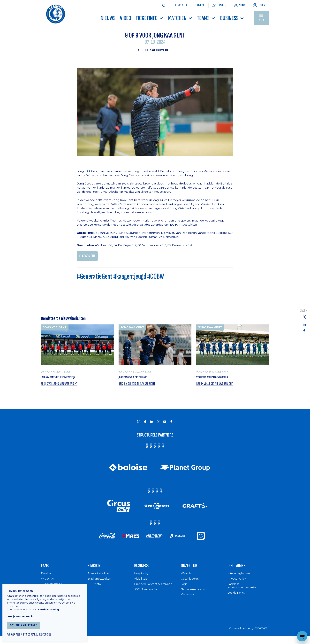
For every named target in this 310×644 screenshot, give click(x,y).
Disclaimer (240, 570)
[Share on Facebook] (304, 331)
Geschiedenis (191, 584)
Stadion (97, 570)
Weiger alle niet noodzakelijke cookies (33, 632)
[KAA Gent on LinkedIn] (152, 424)
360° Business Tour (148, 595)
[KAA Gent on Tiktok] (145, 424)
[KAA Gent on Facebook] (171, 424)
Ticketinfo (150, 18)
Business (232, 18)
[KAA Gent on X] (158, 425)
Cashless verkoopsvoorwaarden (244, 591)
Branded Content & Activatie (155, 590)
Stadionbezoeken (100, 584)
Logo (184, 590)
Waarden (188, 579)
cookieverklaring (51, 606)
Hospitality (142, 579)
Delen (303, 311)
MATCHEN (180, 18)
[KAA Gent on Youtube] (165, 424)
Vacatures (188, 600)
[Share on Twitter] (304, 317)
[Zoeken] (164, 5)
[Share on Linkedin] (304, 324)
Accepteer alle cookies (27, 622)
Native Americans (194, 595)
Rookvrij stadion (99, 579)
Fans (46, 570)
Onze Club (193, 570)
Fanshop (47, 579)
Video (126, 18)
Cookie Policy (237, 598)
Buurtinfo (95, 590)
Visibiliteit (141, 584)
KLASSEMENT (88, 257)
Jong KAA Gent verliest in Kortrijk (67, 379)
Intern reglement (240, 579)
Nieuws (108, 18)
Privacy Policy (238, 584)
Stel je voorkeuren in (23, 613)
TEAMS (206, 18)
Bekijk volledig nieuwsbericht (61, 387)
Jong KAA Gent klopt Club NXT (141, 379)
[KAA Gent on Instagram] (139, 424)
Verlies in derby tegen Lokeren (220, 379)
